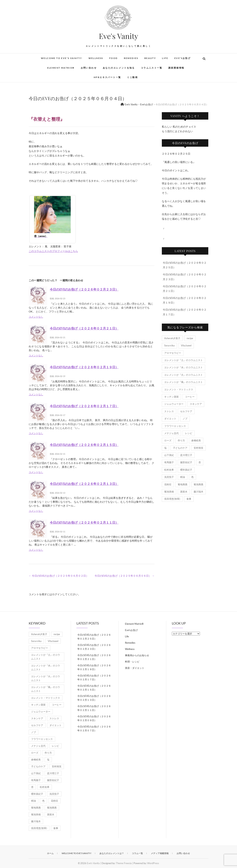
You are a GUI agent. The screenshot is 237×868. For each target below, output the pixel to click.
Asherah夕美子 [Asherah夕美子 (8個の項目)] (172, 338)
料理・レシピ (132, 662)
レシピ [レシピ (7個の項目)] (189, 433)
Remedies (131, 58)
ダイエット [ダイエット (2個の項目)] (170, 419)
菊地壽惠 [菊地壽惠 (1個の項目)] (183, 484)
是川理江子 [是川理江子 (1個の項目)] (186, 455)
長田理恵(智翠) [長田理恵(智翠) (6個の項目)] (172, 499)
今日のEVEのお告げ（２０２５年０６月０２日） (59, 576)
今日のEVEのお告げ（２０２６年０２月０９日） (94, 718)
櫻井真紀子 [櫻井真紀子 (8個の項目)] (186, 470)
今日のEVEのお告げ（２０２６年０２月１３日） (84, 484)
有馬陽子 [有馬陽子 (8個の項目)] (169, 462)
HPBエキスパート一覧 (107, 77)
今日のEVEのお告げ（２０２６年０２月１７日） (84, 406)
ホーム (50, 853)
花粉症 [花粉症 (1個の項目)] (168, 484)
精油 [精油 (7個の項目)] (183, 477)
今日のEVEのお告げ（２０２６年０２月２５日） (94, 637)
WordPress (153, 863)
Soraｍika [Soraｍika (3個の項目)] (169, 345)
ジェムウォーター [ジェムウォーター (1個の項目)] (174, 404)
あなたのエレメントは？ (112, 853)
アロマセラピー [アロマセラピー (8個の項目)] (173, 353)
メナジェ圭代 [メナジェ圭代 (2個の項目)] (171, 433)
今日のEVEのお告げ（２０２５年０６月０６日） (125, 576)
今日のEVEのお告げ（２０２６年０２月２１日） (84, 328)
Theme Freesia (124, 863)
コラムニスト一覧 (152, 68)
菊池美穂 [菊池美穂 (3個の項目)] (169, 492)
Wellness (96, 58)
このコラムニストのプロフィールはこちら (53, 251)
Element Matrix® (61, 68)
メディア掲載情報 (160, 853)
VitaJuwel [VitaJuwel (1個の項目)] (186, 345)
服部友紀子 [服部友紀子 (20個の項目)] (186, 462)
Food (114, 58)
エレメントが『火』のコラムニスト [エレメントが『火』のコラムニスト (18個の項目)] (183, 375)
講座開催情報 (176, 68)
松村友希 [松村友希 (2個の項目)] (169, 470)
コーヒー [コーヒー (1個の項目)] (190, 397)
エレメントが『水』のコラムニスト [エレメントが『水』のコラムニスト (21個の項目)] (183, 367)
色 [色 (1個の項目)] (192, 477)
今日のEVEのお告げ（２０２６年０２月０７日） (94, 728)
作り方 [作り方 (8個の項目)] (181, 440)
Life (165, 58)
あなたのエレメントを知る (119, 68)
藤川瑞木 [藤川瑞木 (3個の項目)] (198, 492)
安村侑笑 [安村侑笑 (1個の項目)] (198, 448)
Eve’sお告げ (182, 58)
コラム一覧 (137, 853)
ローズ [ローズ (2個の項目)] (168, 440)
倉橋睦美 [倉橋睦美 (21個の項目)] (196, 440)
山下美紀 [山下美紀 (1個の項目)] (169, 455)
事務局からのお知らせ (137, 655)
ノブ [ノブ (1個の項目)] (185, 419)
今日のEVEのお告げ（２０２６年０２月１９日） (84, 367)
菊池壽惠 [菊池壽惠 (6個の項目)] (198, 484)
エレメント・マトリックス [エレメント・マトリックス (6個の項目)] (179, 389)
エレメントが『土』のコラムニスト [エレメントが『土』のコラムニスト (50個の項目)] (183, 360)
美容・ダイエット (135, 668)
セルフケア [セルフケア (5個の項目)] (186, 411)
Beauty (150, 58)
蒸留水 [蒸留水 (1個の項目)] (184, 492)
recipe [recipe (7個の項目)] (190, 338)
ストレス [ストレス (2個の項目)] (169, 411)
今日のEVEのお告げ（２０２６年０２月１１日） (84, 522)
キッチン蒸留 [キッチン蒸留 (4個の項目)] (171, 397)
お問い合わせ (89, 68)
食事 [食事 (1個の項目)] (189, 499)
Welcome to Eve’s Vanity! (62, 58)
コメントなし (36, 317)
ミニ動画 (132, 77)
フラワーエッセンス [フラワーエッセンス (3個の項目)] (175, 426)
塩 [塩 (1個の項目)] (165, 448)
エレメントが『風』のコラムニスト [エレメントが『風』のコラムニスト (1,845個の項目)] (183, 382)
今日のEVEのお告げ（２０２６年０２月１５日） (84, 445)
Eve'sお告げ (131, 630)
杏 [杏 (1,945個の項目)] (200, 462)
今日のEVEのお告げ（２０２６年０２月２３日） (84, 289)
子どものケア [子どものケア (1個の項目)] (180, 448)
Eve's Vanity (118, 36)
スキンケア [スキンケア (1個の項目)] (196, 404)
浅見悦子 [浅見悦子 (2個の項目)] (169, 477)
